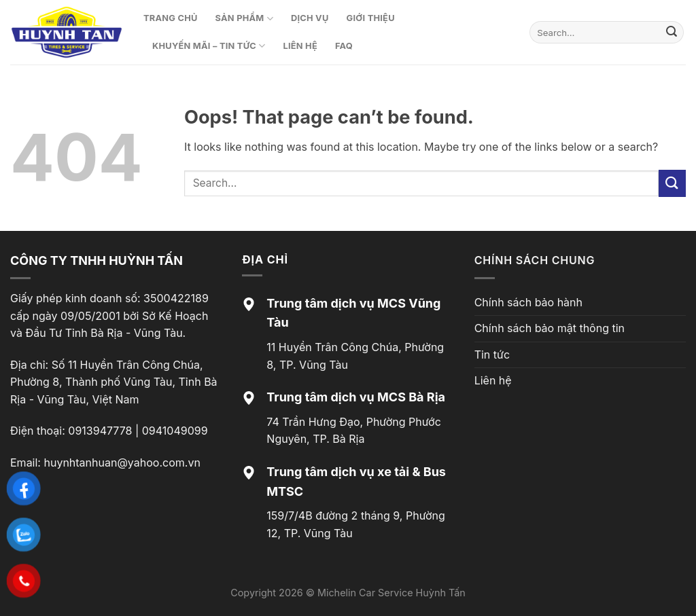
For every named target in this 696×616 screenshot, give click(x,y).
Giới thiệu (371, 18)
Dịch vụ (310, 18)
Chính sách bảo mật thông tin (550, 328)
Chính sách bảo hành (528, 302)
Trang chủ (171, 18)
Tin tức (492, 355)
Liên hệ (300, 46)
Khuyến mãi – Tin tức (209, 46)
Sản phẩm (244, 19)
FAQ (344, 46)
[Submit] (672, 33)
